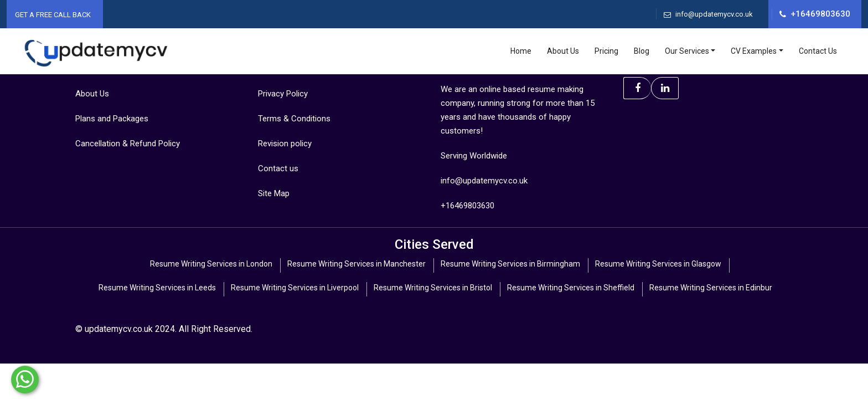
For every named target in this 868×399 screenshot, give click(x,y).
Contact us (278, 168)
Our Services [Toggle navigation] (687, 51)
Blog (642, 51)
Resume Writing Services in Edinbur (711, 288)
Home (521, 51)
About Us (563, 51)
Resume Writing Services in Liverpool (295, 288)
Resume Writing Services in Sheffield (571, 288)
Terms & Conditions (294, 119)
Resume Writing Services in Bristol (433, 288)
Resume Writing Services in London (211, 264)
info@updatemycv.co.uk (714, 14)
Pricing (606, 51)
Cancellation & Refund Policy (128, 144)
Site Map (274, 193)
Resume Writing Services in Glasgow (658, 264)
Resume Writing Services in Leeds (157, 288)
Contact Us (818, 51)
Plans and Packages (112, 119)
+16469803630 (820, 14)
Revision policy (285, 144)
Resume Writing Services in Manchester (356, 264)
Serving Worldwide (474, 156)
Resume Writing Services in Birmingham (510, 264)
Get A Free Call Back (53, 15)
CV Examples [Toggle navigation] (754, 51)
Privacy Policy (283, 94)
